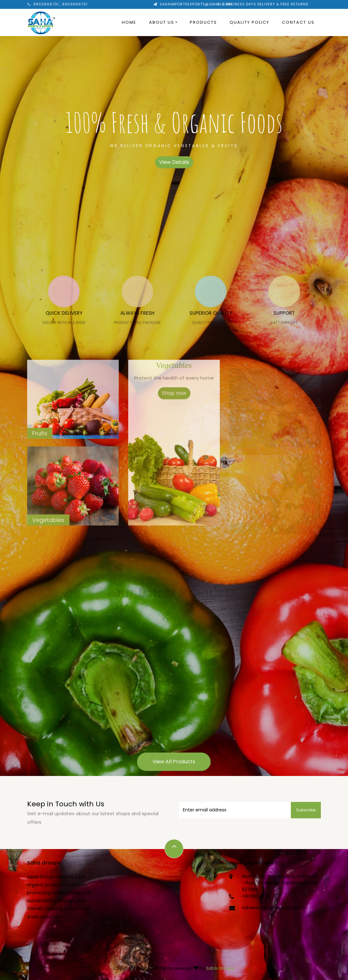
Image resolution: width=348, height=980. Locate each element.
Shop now (174, 403)
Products (203, 22)
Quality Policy (249, 22)
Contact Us (298, 22)
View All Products (174, 762)
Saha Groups (220, 968)
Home (129, 22)
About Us (162, 22)
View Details (174, 162)
